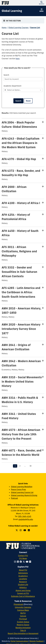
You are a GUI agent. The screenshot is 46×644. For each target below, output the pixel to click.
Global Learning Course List (22, 492)
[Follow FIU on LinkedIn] (18, 562)
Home (4, 28)
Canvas (23, 616)
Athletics (23, 588)
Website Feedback (36, 641)
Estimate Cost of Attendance (23, 596)
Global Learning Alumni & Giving (24, 495)
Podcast (14, 498)
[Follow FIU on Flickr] (31, 562)
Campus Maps (23, 610)
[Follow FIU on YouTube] (27, 562)
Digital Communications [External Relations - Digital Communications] (19, 641)
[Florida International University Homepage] (12, 3)
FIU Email (23, 619)
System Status (23, 622)
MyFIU (23, 613)
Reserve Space (23, 625)
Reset (28, 101)
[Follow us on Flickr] (29, 530)
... (25, 466)
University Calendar (23, 607)
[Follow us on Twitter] (17, 530)
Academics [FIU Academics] (23, 576)
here (18, 59)
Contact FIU (23, 556)
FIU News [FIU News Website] (23, 558)
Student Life (23, 585)
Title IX (23, 630)
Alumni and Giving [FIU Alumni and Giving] (23, 590)
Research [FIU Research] (23, 582)
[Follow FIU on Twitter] (24, 562)
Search (18, 101)
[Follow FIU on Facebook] (21, 562)
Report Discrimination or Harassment (23, 633)
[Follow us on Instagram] (21, 530)
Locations (23, 579)
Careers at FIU (23, 593)
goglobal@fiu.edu (26, 519)
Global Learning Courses (18, 28)
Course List (35, 28)
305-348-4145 (25, 516)
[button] (42, 3)
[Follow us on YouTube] (25, 530)
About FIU (23, 570)
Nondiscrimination (23, 628)
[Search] (23, 79)
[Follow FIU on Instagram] (15, 562)
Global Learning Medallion (22, 487)
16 (30, 466)
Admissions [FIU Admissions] (23, 573)
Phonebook (18, 604)
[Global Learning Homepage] (12, 11)
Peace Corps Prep (18, 489)
